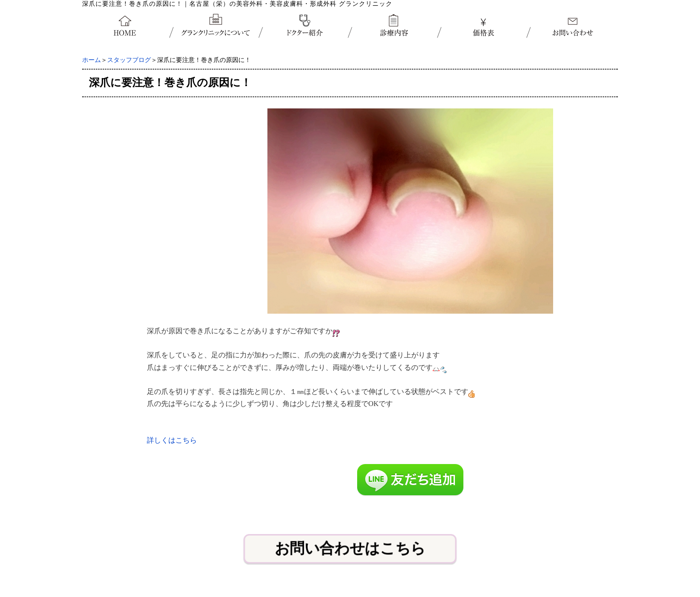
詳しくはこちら (172, 440)
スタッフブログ (129, 60)
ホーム (92, 60)
